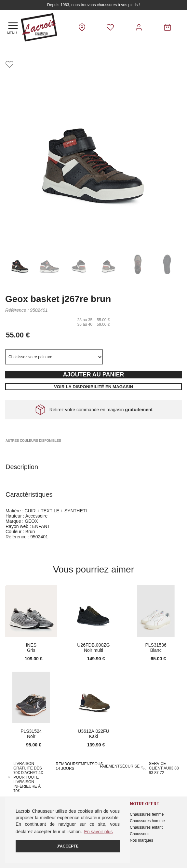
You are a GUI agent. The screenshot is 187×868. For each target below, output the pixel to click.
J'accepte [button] (68, 846)
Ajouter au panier (93, 375)
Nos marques (141, 840)
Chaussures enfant (146, 827)
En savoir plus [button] (99, 832)
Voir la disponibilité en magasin (93, 387)
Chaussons (140, 834)
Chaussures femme (147, 814)
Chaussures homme (147, 821)
